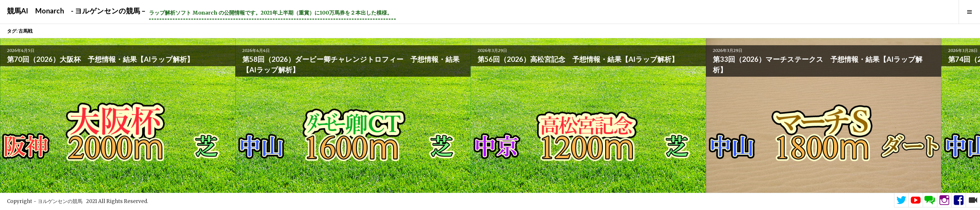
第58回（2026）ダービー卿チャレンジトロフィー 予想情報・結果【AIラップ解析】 (146, 82)
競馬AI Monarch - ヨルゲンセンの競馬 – (76, 11)
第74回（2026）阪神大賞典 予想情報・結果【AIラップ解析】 (527, 77)
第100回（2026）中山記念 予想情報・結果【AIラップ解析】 (909, 77)
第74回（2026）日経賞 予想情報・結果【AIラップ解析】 (431, 77)
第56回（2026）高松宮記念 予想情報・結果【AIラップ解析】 (239, 77)
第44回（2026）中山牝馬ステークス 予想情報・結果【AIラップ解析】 (814, 77)
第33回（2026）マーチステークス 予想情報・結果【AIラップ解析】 (335, 77)
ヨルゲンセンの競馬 (60, 201)
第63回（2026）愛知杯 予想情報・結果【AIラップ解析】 (623, 77)
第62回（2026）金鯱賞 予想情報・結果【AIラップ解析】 (718, 77)
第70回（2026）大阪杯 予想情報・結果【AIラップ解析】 (47, 77)
